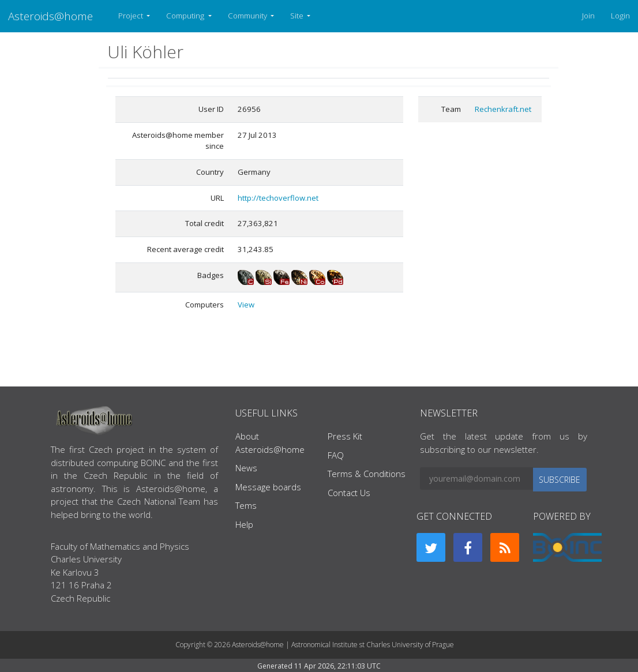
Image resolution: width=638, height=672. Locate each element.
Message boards (268, 487)
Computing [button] (186, 16)
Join (588, 16)
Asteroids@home (50, 16)
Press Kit (345, 436)
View (246, 305)
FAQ (336, 455)
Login (620, 16)
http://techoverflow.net (278, 198)
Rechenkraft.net (503, 109)
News (246, 468)
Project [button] (132, 16)
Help (244, 524)
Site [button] (298, 16)
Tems (246, 505)
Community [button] (248, 16)
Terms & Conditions (367, 474)
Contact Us (349, 493)
